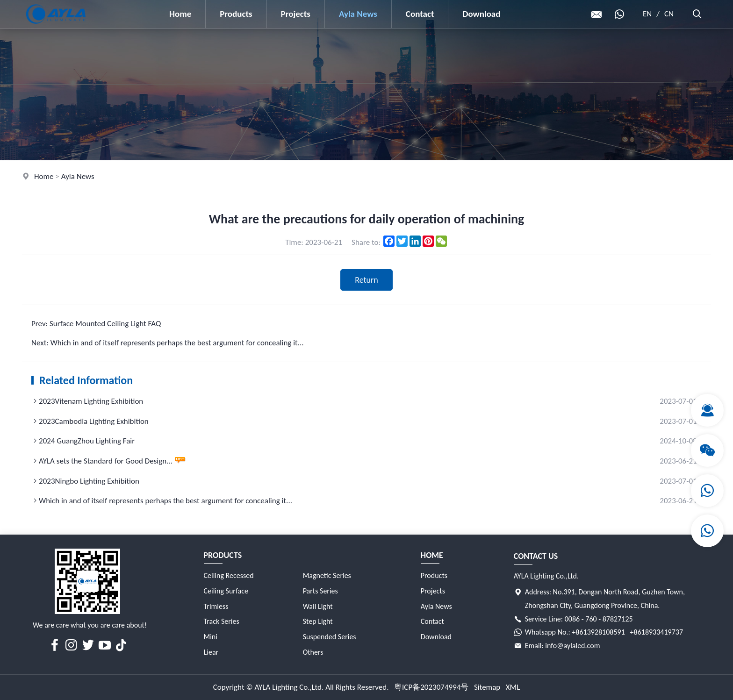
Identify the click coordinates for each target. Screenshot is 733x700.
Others (313, 652)
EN (647, 14)
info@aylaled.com (572, 646)
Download (481, 14)
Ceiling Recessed (229, 575)
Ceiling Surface (226, 591)
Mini (211, 637)
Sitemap (487, 687)
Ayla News (358, 14)
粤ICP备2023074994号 (431, 687)
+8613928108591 (598, 632)
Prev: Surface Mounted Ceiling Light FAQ (96, 324)
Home (180, 14)
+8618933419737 (657, 632)
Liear (211, 652)
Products (236, 14)
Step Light (318, 621)
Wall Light (318, 606)
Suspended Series (330, 637)
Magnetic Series (327, 575)
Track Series (222, 621)
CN (669, 14)
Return (366, 280)
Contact (420, 14)
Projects (296, 14)
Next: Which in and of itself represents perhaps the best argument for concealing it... (168, 343)
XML (513, 687)
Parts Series (320, 591)
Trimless (216, 606)
